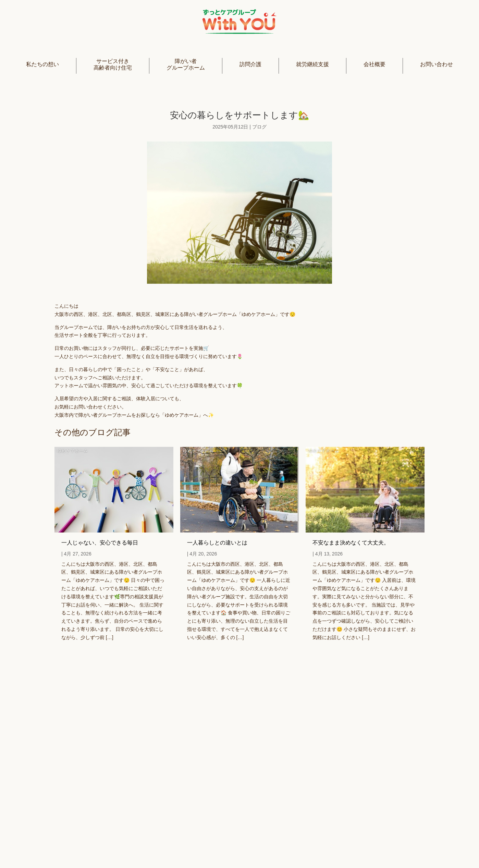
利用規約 (321, 846)
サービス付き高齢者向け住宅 (113, 64)
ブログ (259, 127)
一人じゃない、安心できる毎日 (100, 543)
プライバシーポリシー (270, 846)
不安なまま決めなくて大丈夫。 (351, 543)
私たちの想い (42, 64)
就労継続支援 (312, 64)
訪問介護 (250, 64)
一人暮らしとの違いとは (217, 543)
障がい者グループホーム (186, 64)
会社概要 (374, 64)
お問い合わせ (437, 64)
